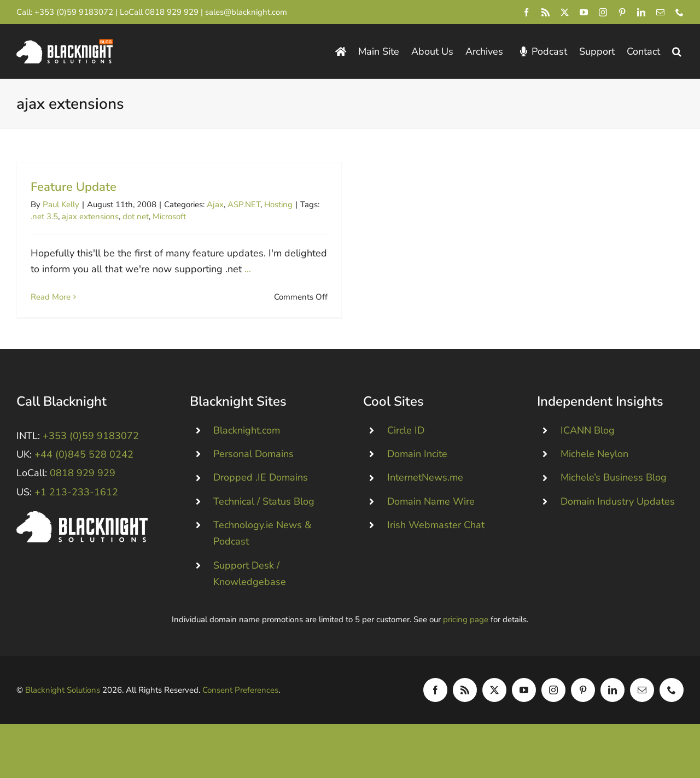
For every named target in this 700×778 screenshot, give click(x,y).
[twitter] (565, 12)
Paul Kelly (61, 204)
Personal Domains (253, 464)
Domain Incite (417, 464)
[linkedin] (641, 12)
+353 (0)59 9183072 (74, 12)
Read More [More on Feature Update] (51, 297)
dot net (136, 217)
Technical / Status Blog (264, 511)
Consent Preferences (240, 700)
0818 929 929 (172, 12)
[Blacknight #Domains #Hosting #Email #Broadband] (82, 526)
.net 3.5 (44, 217)
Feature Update (74, 187)
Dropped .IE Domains (261, 488)
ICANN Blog (588, 440)
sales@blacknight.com (246, 12)
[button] (677, 52)
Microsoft (169, 217)
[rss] (546, 12)
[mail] (660, 12)
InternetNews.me (425, 488)
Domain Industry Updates (618, 511)
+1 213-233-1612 (76, 502)
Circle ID (406, 440)
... (248, 269)
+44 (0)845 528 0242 (84, 464)
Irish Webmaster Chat (436, 535)
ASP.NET (244, 204)
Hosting (278, 204)
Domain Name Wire (431, 511)
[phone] (679, 12)
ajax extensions (90, 217)
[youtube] (584, 12)
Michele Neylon (594, 464)
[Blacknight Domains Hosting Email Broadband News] (65, 44)
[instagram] (603, 12)
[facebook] (526, 12)
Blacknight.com (247, 440)
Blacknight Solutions (63, 700)
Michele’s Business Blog (614, 488)
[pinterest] (622, 12)
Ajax (215, 204)
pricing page (466, 629)
